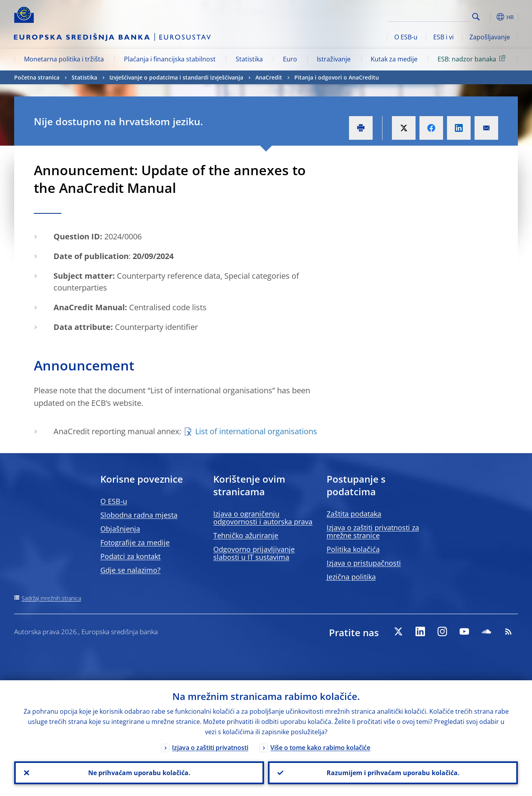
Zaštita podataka (354, 514)
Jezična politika (351, 577)
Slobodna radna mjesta (139, 515)
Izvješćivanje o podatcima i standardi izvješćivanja (176, 77)
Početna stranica (37, 77)
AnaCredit (269, 77)
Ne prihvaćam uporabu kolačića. (139, 773)
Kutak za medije (394, 59)
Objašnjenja (120, 529)
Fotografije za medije (135, 542)
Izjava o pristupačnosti (364, 563)
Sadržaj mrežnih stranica (51, 598)
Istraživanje (334, 59)
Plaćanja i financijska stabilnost (170, 59)
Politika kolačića (353, 549)
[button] (490, 17)
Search (476, 17)
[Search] (430, 16)
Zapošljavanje (490, 37)
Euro (290, 59)
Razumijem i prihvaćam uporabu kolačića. (393, 773)
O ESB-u (406, 37)
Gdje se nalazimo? (130, 570)
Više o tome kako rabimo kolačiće (320, 748)
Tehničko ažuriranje (246, 535)
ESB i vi (443, 37)
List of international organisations (256, 431)
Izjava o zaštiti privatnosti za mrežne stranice (373, 531)
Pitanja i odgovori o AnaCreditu (337, 77)
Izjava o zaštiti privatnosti (210, 748)
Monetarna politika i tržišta (64, 59)
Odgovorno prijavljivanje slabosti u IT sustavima (254, 553)
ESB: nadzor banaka (473, 59)
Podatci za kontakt (130, 556)
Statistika (249, 59)
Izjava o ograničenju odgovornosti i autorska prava (263, 518)
